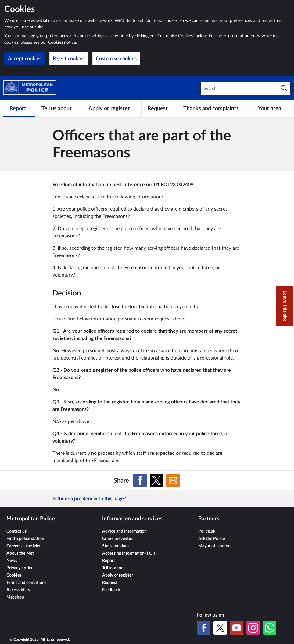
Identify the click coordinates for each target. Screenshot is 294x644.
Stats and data (115, 546)
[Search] (284, 89)
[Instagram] (253, 628)
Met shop (15, 597)
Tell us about (114, 568)
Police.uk (207, 531)
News (12, 561)
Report (109, 561)
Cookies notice (62, 42)
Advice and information (124, 531)
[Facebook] (204, 628)
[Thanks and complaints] (214, 109)
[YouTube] (237, 628)
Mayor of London (214, 546)
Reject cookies (69, 59)
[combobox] (246, 89)
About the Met (20, 553)
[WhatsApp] (270, 628)
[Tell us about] (59, 109)
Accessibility (18, 590)
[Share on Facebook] (140, 480)
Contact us (16, 531)
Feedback (111, 590)
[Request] (159, 109)
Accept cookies (25, 59)
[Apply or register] (112, 109)
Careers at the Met (23, 546)
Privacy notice (20, 568)
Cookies (14, 575)
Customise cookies (116, 59)
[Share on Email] (173, 480)
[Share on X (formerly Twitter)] (156, 480)
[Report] (19, 109)
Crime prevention (118, 539)
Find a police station (25, 539)
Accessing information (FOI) (129, 553)
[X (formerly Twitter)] (220, 628)
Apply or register (118, 575)
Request (110, 583)
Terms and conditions (26, 583)
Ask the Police (212, 539)
